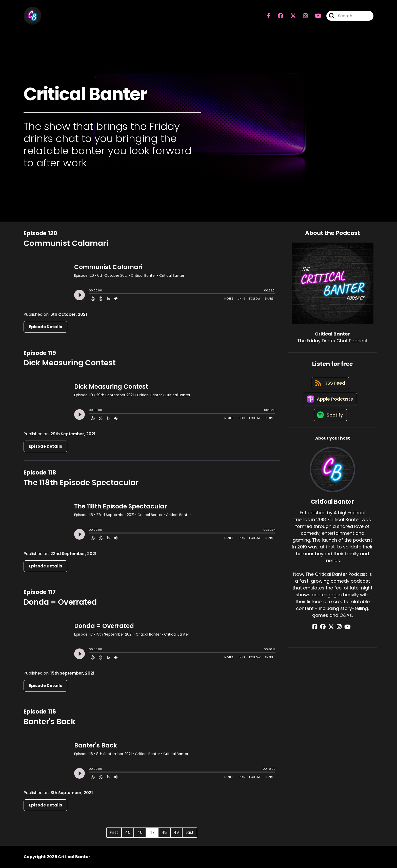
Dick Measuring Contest (70, 363)
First (114, 832)
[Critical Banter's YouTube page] (345, 633)
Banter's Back (49, 722)
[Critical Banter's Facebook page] (269, 17)
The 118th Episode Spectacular (81, 483)
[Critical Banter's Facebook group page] (277, 17)
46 (140, 832)
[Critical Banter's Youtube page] (315, 17)
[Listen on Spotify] (330, 421)
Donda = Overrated (60, 602)
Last (190, 832)
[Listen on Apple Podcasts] (330, 403)
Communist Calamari (66, 243)
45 (128, 832)
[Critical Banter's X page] (290, 17)
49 (176, 832)
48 (164, 832)
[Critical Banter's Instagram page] (302, 17)
